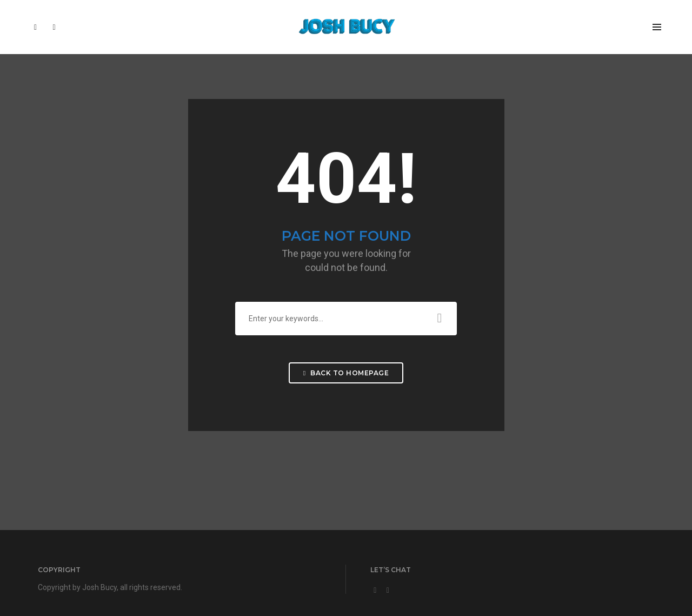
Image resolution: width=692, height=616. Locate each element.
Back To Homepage (346, 373)
